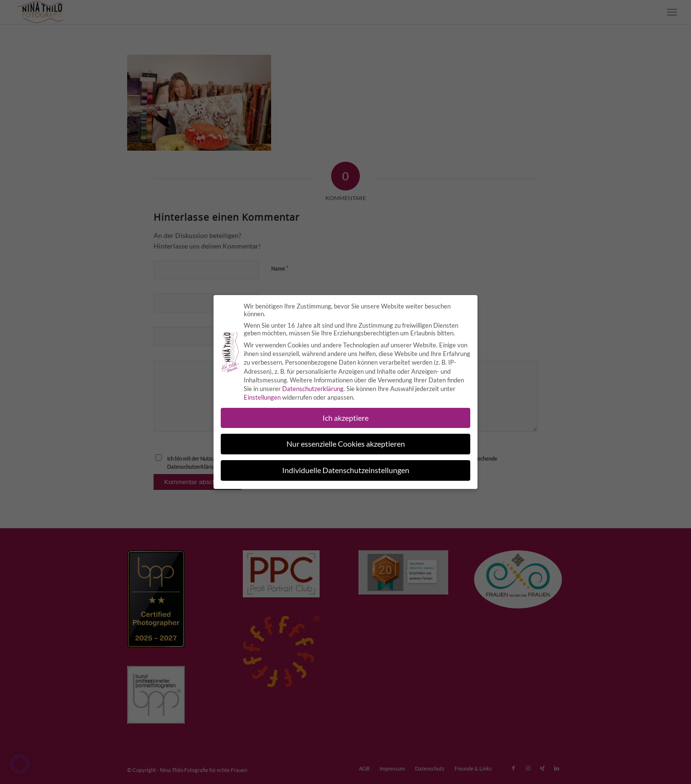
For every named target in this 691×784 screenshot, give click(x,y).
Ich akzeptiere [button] (345, 412)
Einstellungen (262, 392)
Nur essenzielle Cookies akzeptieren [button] (346, 438)
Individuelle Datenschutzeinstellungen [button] (346, 465)
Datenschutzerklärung (313, 383)
